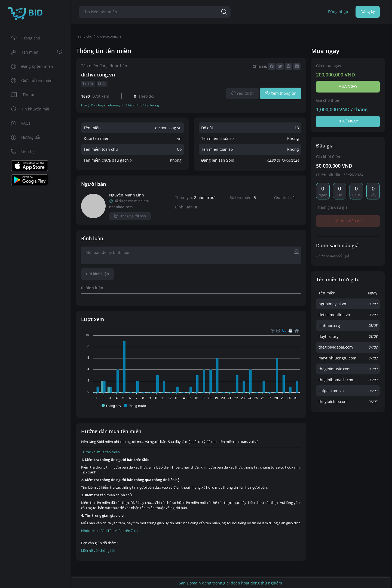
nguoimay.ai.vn (332, 304)
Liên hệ (23, 151)
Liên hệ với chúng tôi (98, 551)
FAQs (21, 123)
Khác (102, 84)
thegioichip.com (333, 401)
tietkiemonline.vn (334, 315)
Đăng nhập (338, 12)
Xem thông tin (281, 93)
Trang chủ (26, 38)
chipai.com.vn (331, 391)
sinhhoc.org (329, 326)
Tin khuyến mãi (30, 109)
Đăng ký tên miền (32, 66)
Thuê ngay (348, 121)
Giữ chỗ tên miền (32, 80)
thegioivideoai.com (336, 347)
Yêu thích (243, 93)
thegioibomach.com (336, 380)
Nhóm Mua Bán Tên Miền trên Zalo (109, 531)
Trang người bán (130, 216)
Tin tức (23, 95)
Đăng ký (368, 12)
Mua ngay (348, 86)
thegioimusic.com (335, 369)
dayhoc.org (329, 336)
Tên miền (37, 52)
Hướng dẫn (27, 137)
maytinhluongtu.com (337, 358)
